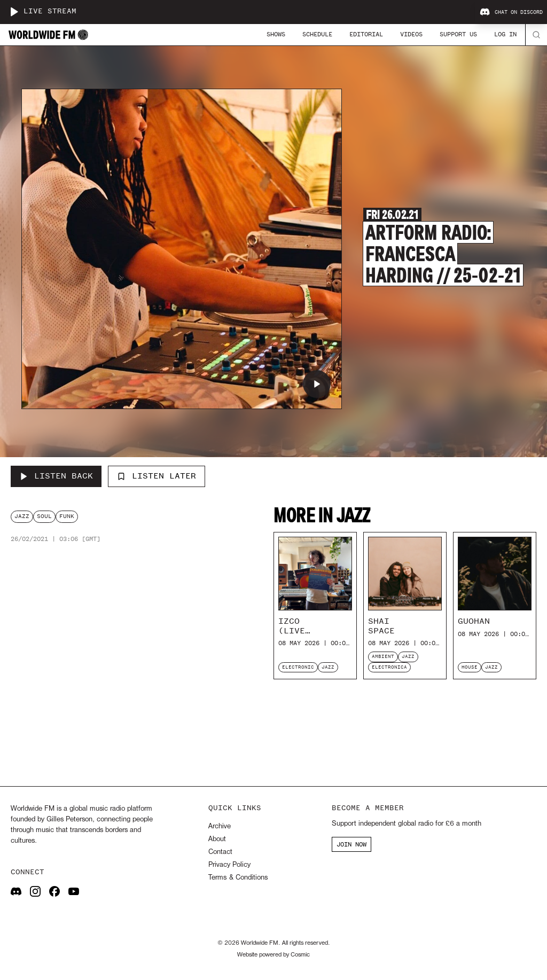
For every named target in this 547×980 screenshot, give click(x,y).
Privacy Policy (229, 865)
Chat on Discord (511, 12)
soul (44, 516)
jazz (22, 516)
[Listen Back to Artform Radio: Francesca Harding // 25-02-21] (56, 476)
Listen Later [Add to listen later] (157, 476)
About (217, 839)
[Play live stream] (14, 12)
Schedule (317, 34)
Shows (276, 34)
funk (67, 516)
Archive (220, 826)
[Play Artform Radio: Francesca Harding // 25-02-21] (317, 384)
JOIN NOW (351, 844)
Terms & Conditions (238, 878)
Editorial (366, 34)
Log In (505, 34)
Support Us (458, 34)
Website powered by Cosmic (273, 955)
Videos (411, 34)
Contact (220, 852)
